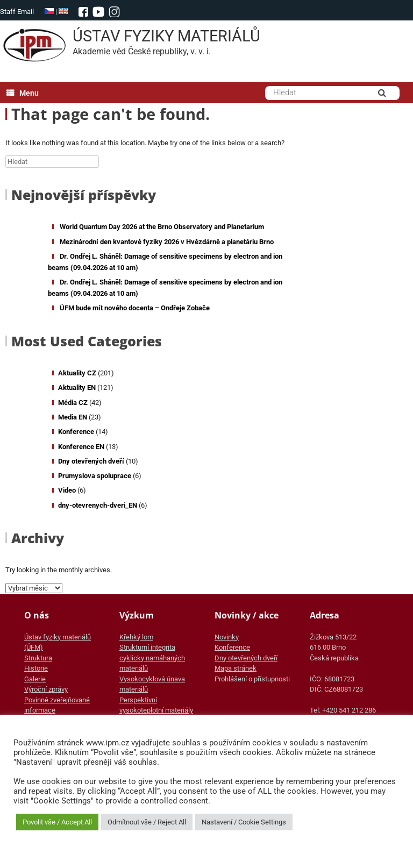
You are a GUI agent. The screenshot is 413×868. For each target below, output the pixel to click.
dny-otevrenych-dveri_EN (98, 505)
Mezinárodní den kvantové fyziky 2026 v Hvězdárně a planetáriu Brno (167, 242)
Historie (36, 668)
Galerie (35, 679)
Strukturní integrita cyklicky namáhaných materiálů (152, 658)
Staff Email (17, 12)
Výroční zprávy (46, 689)
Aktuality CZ (77, 373)
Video (67, 490)
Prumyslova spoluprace (95, 476)
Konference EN (81, 447)
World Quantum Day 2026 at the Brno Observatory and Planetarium (162, 227)
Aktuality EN (77, 387)
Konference (76, 432)
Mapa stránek (236, 668)
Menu (23, 93)
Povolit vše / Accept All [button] (57, 822)
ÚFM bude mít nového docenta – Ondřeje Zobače (135, 308)
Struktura (38, 658)
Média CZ (73, 403)
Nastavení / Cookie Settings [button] (244, 822)
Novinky (227, 637)
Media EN (73, 417)
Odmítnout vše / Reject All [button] (147, 822)
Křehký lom (136, 637)
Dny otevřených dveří (91, 461)
